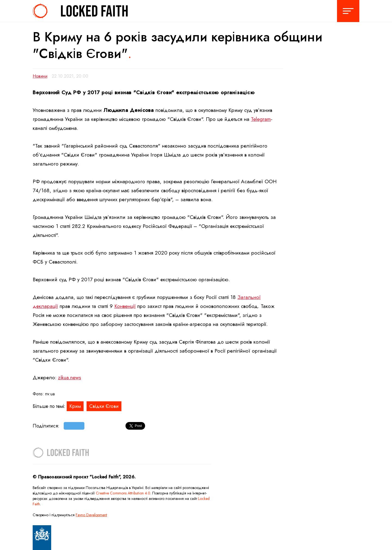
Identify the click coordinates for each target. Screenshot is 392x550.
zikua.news (70, 378)
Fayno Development (91, 515)
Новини (40, 76)
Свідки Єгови (104, 406)
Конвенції (125, 306)
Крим (75, 406)
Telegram (261, 119)
